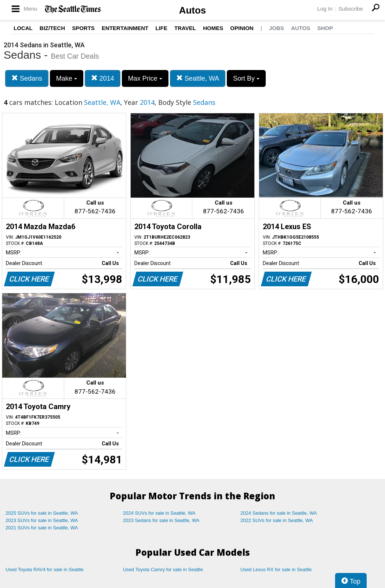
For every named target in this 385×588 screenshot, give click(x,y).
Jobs (277, 28)
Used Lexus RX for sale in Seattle (276, 569)
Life (161, 28)
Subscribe (351, 9)
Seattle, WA (198, 78)
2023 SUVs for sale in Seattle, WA (42, 520)
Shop (325, 28)
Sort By (246, 78)
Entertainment (125, 28)
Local (23, 28)
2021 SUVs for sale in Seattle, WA (42, 528)
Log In (325, 9)
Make (67, 78)
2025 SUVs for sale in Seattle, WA (42, 513)
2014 (103, 78)
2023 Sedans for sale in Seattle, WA (161, 520)
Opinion (242, 28)
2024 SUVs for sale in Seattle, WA (159, 513)
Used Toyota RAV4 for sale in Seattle (45, 569)
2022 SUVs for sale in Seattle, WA (277, 520)
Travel (185, 28)
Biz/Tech (52, 28)
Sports (83, 28)
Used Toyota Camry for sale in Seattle (163, 569)
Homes (213, 28)
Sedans (27, 78)
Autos (193, 10)
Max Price (145, 78)
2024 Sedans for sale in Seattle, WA (279, 513)
